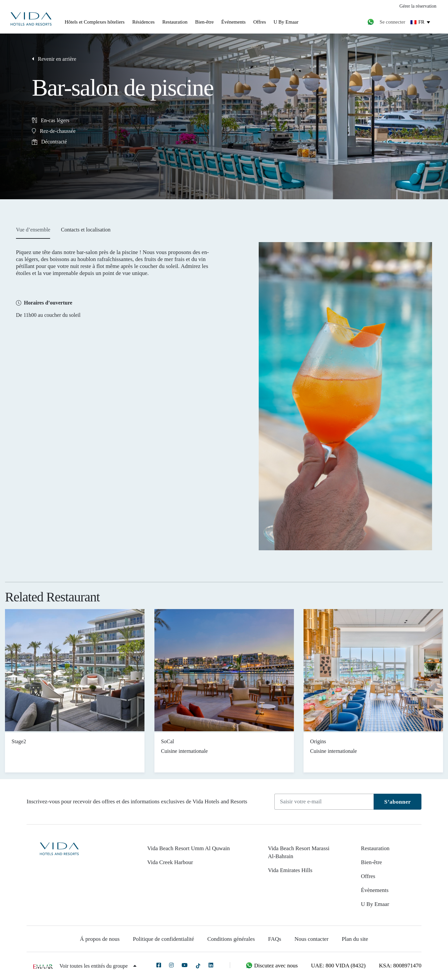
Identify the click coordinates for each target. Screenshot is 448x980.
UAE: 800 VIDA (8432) (338, 966)
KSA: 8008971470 (400, 966)
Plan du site (355, 939)
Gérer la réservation (418, 6)
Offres (260, 22)
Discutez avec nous (271, 966)
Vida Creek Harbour (170, 862)
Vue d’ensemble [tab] (33, 230)
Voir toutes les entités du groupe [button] (98, 966)
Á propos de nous (100, 939)
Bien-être (205, 22)
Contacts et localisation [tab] (86, 230)
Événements (233, 22)
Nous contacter (312, 939)
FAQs (274, 939)
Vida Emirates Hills (290, 870)
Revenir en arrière (54, 59)
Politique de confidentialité (163, 939)
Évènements (375, 890)
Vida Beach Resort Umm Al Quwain (188, 848)
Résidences (143, 22)
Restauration (175, 22)
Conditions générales (231, 939)
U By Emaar (286, 22)
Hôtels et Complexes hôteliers (95, 22)
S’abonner (398, 802)
